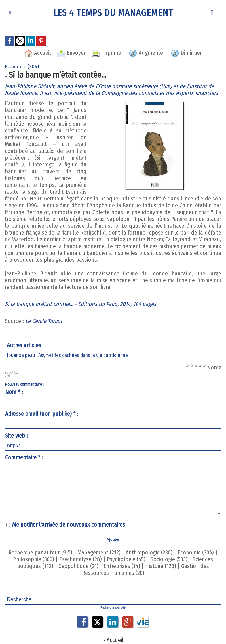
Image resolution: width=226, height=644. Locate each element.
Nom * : (14, 392)
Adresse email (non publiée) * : (42, 414)
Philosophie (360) (34, 559)
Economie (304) (196, 552)
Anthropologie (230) (149, 552)
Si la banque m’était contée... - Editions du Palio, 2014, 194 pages (81, 304)
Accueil (38, 53)
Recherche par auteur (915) (40, 552)
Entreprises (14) (122, 566)
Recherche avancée (113, 608)
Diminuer (186, 53)
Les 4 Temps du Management (113, 13)
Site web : (16, 436)
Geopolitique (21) (78, 566)
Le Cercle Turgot (44, 321)
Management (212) (99, 552)
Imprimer (107, 53)
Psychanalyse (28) (81, 559)
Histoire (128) (161, 566)
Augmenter (147, 53)
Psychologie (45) (126, 559)
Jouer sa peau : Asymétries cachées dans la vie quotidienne (67, 355)
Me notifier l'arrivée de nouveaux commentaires (69, 525)
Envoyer (71, 53)
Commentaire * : (24, 457)
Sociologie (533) (169, 559)
